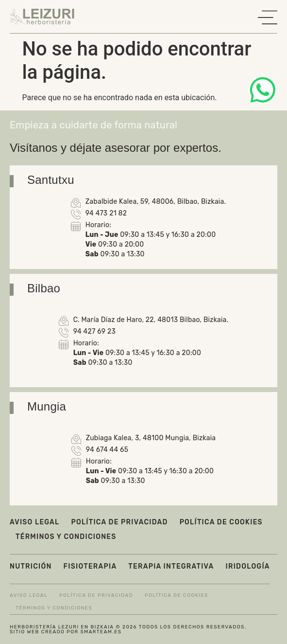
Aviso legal (34, 522)
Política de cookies (221, 522)
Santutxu (51, 180)
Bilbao (44, 288)
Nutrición (31, 566)
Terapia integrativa (171, 566)
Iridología (248, 566)
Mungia (47, 406)
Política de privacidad (119, 522)
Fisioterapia (90, 566)
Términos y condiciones (66, 537)
